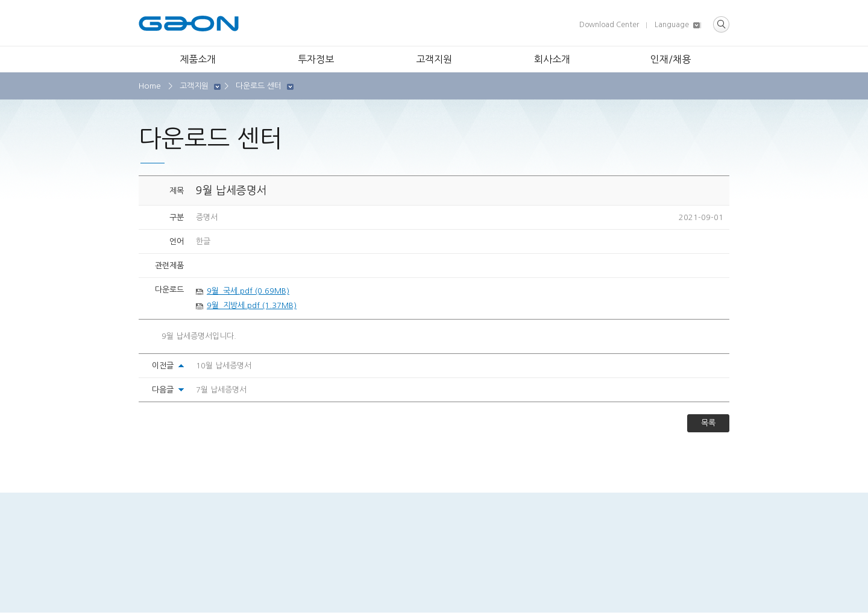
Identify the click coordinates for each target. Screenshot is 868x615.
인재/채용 (671, 59)
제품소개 (198, 59)
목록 (708, 423)
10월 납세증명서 (224, 366)
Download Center (609, 25)
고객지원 (434, 59)
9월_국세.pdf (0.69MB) (248, 291)
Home (150, 86)
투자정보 (316, 59)
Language (672, 25)
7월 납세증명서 (221, 390)
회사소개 (552, 59)
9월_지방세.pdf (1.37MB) (252, 305)
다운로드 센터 (259, 86)
